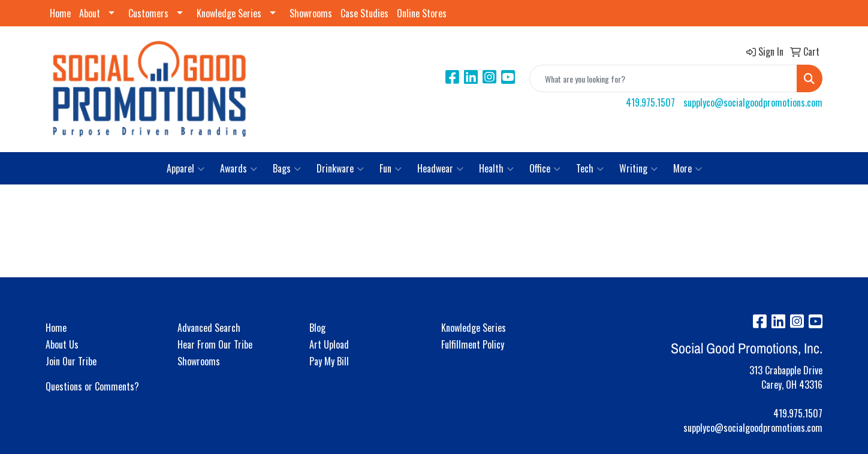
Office (545, 168)
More (688, 168)
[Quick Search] (663, 78)
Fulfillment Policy (473, 344)
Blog (317, 328)
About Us (62, 344)
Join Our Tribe (71, 361)
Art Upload (329, 344)
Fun (391, 168)
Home (60, 13)
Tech (590, 168)
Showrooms (311, 13)
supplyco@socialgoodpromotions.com (753, 102)
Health (496, 168)
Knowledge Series (229, 13)
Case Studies (364, 13)
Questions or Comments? (92, 386)
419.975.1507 (650, 102)
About (90, 13)
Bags (287, 168)
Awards (239, 168)
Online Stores (422, 13)
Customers (148, 13)
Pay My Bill (329, 361)
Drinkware (340, 168)
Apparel (186, 168)
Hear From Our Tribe (215, 344)
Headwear (440, 168)
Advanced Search (209, 328)
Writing (638, 168)
